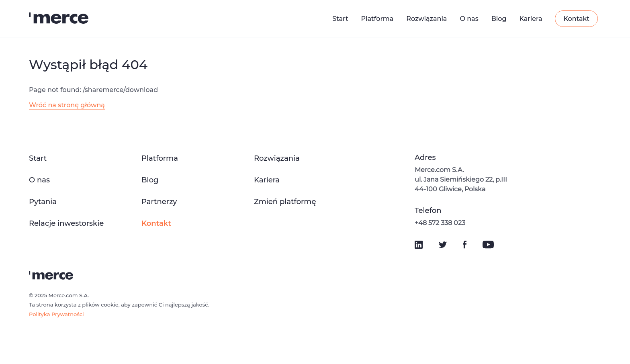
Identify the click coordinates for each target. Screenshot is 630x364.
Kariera (531, 19)
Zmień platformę (285, 202)
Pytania (43, 202)
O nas (469, 19)
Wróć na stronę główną (67, 105)
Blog (499, 19)
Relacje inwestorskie (66, 223)
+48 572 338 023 (440, 223)
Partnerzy (159, 202)
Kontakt (576, 19)
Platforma (377, 19)
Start (340, 19)
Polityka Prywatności (56, 314)
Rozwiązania (426, 19)
